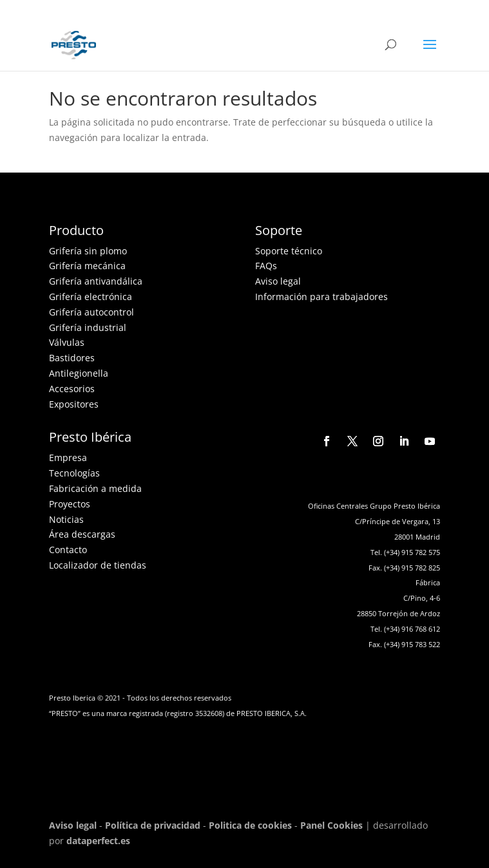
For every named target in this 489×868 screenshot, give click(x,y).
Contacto (68, 550)
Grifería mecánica (87, 266)
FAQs (266, 266)
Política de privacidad (153, 825)
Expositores (74, 404)
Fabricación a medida (95, 488)
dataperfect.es (98, 841)
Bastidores (72, 358)
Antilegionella (79, 373)
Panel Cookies (331, 825)
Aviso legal (278, 281)
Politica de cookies (250, 825)
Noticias (66, 519)
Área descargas (82, 534)
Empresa (68, 458)
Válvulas (67, 342)
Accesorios (72, 389)
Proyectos (70, 504)
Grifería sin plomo (88, 251)
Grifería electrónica (91, 297)
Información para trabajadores (321, 297)
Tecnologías (74, 473)
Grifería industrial (88, 327)
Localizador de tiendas (98, 565)
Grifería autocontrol (91, 312)
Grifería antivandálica (96, 281)
